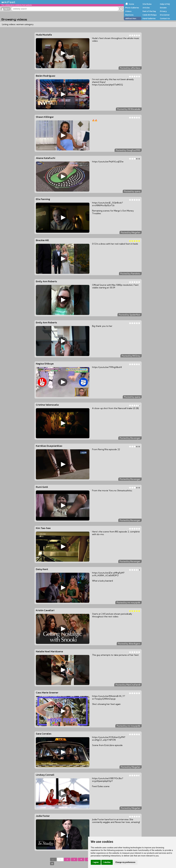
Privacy (163, 11)
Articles (146, 8)
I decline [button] (107, 862)
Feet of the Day (149, 11)
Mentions (129, 15)
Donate (163, 8)
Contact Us (165, 18)
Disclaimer (165, 15)
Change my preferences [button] (125, 862)
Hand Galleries (149, 18)
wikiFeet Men (131, 18)
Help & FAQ (165, 4)
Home (131, 4)
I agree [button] (96, 862)
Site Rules (147, 4)
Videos (128, 11)
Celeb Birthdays (150, 15)
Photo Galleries (132, 8)
